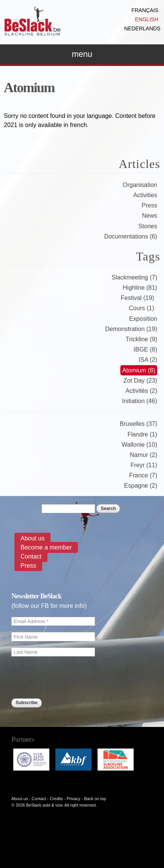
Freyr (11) (144, 465)
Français (145, 10)
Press (149, 205)
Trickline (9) (141, 339)
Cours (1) (141, 308)
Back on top (95, 799)
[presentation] (69, 723)
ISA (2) (148, 360)
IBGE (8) (145, 349)
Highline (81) (140, 288)
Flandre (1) (142, 434)
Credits (56, 799)
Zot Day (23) (140, 381)
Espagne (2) (141, 486)
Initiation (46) (140, 401)
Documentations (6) (131, 236)
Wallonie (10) (139, 445)
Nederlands (142, 28)
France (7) (143, 475)
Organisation (140, 185)
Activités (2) (141, 391)
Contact (31, 556)
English (147, 19)
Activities (145, 195)
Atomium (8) (139, 370)
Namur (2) (143, 455)
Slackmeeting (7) (134, 277)
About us (32, 538)
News (150, 216)
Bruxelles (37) (138, 424)
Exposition (143, 319)
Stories (148, 226)
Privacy (74, 799)
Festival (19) (137, 298)
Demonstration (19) (131, 329)
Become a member (46, 547)
